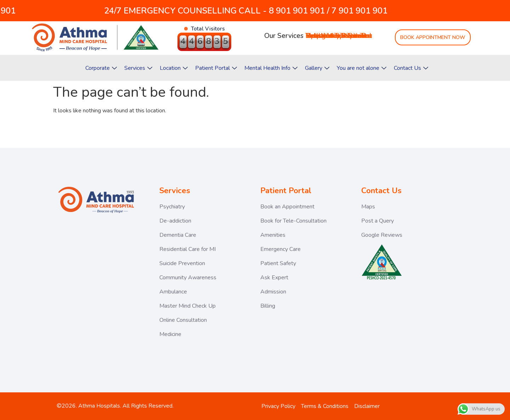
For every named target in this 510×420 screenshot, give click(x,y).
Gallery (317, 68)
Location (174, 68)
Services (138, 68)
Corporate (101, 68)
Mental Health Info (271, 68)
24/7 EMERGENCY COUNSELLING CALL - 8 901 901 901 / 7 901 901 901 (225, 11)
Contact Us (411, 68)
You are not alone (362, 68)
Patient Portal (216, 68)
